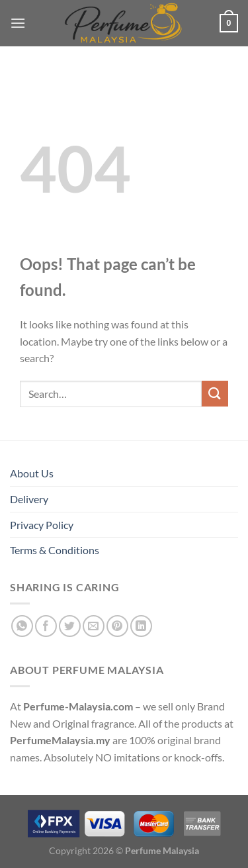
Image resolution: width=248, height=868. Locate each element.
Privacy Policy (42, 525)
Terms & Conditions (55, 550)
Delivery (29, 499)
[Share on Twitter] (70, 626)
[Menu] (18, 23)
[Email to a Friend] (94, 626)
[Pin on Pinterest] (117, 626)
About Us (32, 473)
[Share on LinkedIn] (141, 626)
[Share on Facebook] (46, 626)
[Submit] (215, 394)
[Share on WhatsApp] (22, 626)
